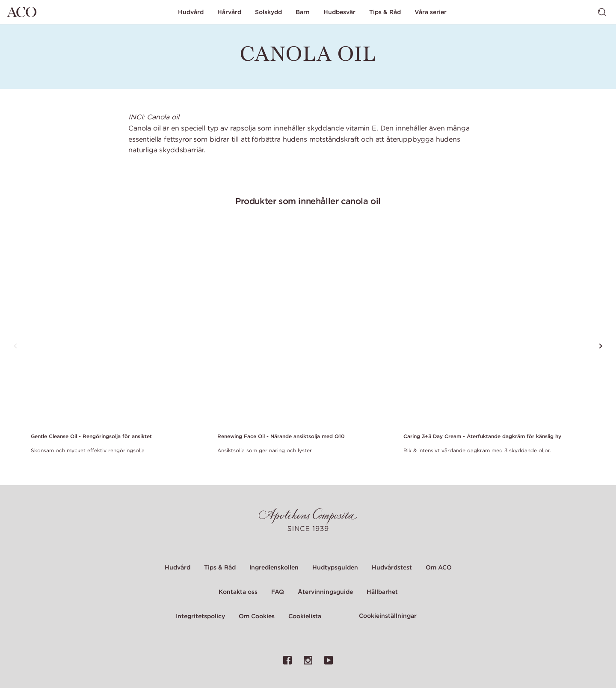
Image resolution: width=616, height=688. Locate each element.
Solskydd (268, 12)
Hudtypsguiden (335, 567)
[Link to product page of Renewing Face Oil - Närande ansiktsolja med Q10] (305, 325)
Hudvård (191, 12)
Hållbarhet (382, 592)
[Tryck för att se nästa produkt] (601, 346)
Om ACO (439, 567)
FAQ (278, 592)
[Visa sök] (602, 12)
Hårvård (229, 12)
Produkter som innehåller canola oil (308, 201)
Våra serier (431, 12)
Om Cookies (257, 616)
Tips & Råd (385, 12)
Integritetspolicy (200, 616)
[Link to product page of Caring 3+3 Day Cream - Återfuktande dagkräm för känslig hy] (492, 325)
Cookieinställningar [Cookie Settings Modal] (388, 616)
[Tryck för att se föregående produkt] (15, 346)
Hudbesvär (339, 12)
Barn (303, 12)
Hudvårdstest (392, 567)
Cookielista (305, 616)
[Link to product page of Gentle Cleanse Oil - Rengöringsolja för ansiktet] (119, 325)
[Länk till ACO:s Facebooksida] (287, 660)
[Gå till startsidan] (22, 12)
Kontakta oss (238, 592)
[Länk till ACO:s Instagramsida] (308, 660)
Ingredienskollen (274, 567)
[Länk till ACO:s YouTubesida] (329, 660)
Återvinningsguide (325, 592)
